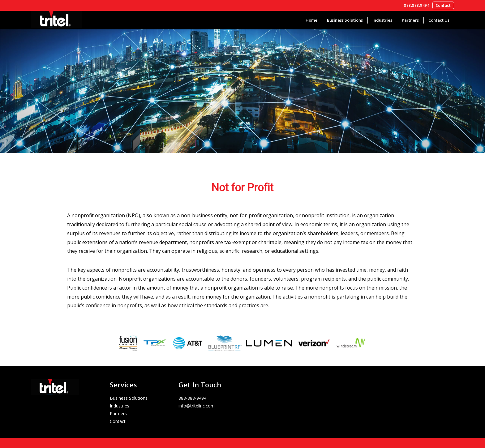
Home (311, 20)
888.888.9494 (417, 5)
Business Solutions (345, 20)
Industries (382, 20)
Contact (443, 5)
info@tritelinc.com (197, 406)
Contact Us (439, 20)
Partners (410, 20)
